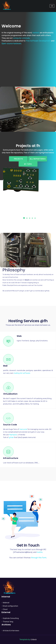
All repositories (38, 159)
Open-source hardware (11, 44)
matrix (40, 552)
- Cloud (5, 609)
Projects (18, 159)
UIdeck (34, 640)
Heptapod (13, 435)
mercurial (23, 429)
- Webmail (5, 603)
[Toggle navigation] (52, 6)
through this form (39, 558)
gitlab (11, 437)
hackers (36, 33)
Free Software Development (38, 41)
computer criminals (21, 38)
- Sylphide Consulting (10, 618)
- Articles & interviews (10, 631)
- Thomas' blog (7, 622)
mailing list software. (22, 373)
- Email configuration (10, 606)
